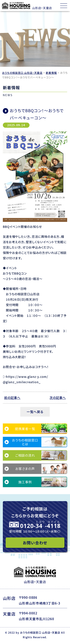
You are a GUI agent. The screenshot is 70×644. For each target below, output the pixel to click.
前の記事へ (13, 398)
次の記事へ (57, 398)
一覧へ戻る (35, 412)
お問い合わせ (35, 543)
